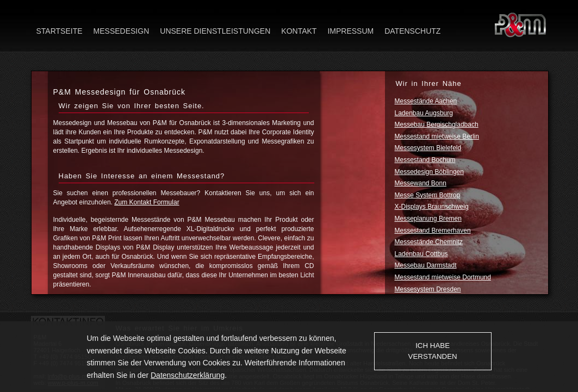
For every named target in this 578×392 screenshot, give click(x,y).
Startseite (60, 31)
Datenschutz (412, 31)
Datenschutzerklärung (188, 375)
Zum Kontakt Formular (147, 202)
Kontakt (299, 31)
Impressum (350, 31)
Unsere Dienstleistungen (215, 31)
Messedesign (122, 31)
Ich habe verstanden (433, 351)
